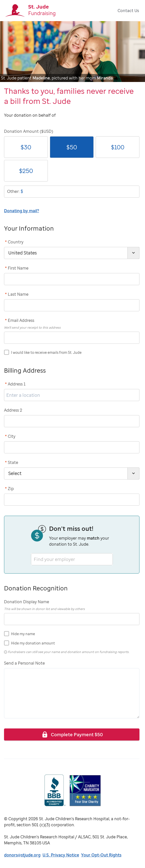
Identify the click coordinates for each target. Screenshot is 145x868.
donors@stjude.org (22, 855)
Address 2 (13, 410)
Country (14, 242)
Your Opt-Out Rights (101, 855)
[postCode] (72, 500)
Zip (9, 489)
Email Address (20, 320)
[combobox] (34, 559)
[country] (72, 253)
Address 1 (15, 384)
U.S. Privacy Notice (61, 855)
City (10, 436)
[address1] (72, 395)
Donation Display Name (27, 602)
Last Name (17, 294)
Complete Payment (72, 734)
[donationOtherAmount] (72, 192)
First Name (17, 268)
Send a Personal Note (24, 663)
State (12, 462)
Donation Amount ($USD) (29, 131)
